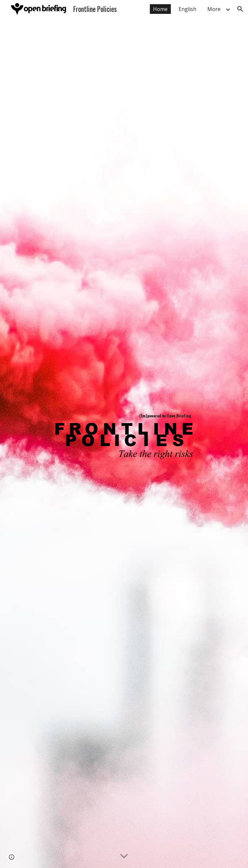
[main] (124, 416)
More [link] (214, 9)
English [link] (187, 9)
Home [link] (160, 9)
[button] (240, 9)
